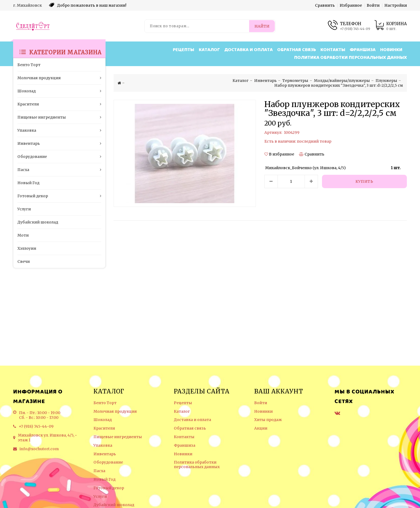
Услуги (100, 497)
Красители (104, 428)
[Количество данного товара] (291, 181)
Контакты (333, 50)
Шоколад (103, 420)
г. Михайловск (27, 5)
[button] (280, 154)
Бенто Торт (105, 403)
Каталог (209, 50)
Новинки (391, 50)
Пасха (99, 471)
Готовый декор (109, 488)
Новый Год (104, 479)
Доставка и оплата (249, 50)
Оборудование (108, 462)
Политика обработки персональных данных (350, 58)
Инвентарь (105, 454)
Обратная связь (297, 50)
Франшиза (363, 50)
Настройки (396, 5)
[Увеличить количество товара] (311, 181)
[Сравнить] (312, 154)
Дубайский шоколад (114, 505)
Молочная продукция (115, 412)
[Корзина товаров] (391, 26)
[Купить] (365, 181)
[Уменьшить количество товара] (271, 181)
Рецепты (183, 50)
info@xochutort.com (39, 449)
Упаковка (103, 446)
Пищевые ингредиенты (118, 437)
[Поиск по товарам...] (197, 26)
